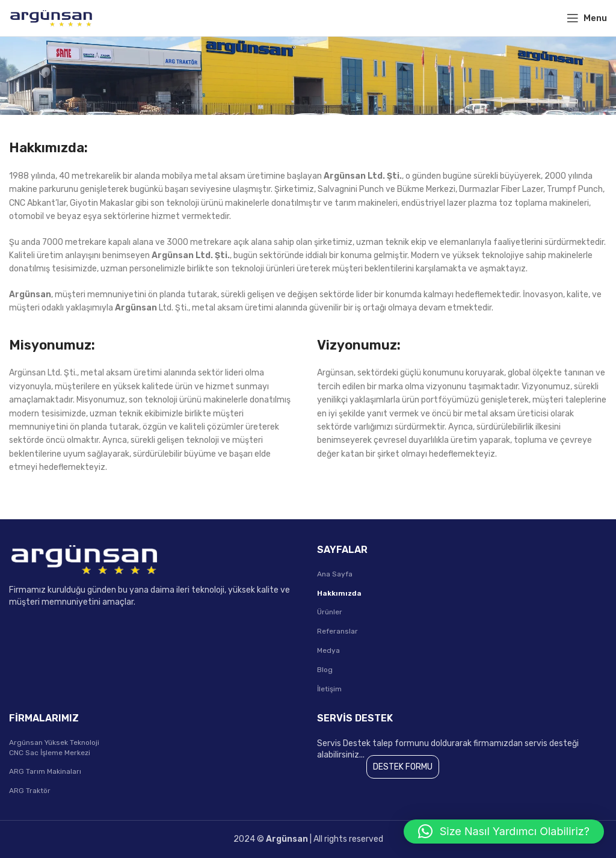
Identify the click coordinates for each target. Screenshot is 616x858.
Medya (328, 650)
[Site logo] (51, 18)
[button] (504, 832)
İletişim (329, 689)
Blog (325, 670)
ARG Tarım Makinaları (45, 771)
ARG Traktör (30, 791)
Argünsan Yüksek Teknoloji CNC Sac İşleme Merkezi (54, 748)
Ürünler (330, 612)
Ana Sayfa (335, 574)
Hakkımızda (339, 593)
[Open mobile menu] (587, 18)
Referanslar (337, 631)
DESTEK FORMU (403, 767)
